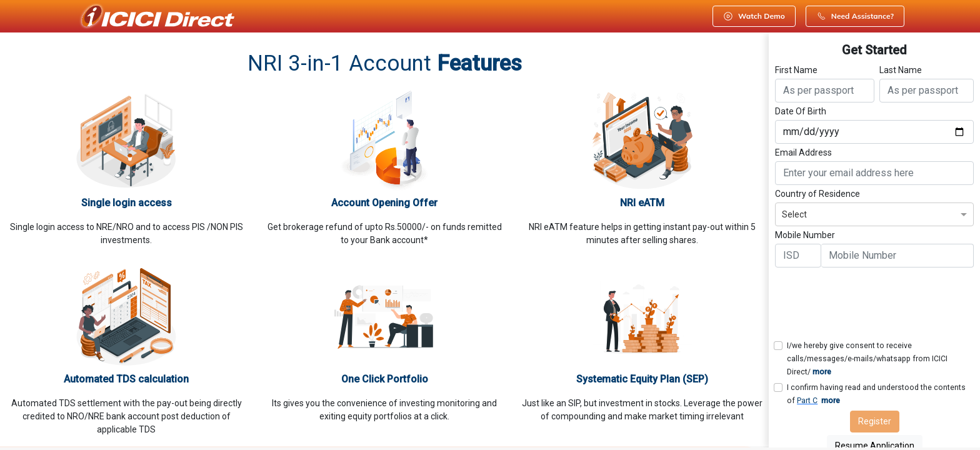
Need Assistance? (855, 16)
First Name (796, 70)
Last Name (901, 70)
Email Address (803, 152)
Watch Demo (754, 16)
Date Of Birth (801, 111)
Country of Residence (817, 194)
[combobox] (874, 213)
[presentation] (870, 302)
